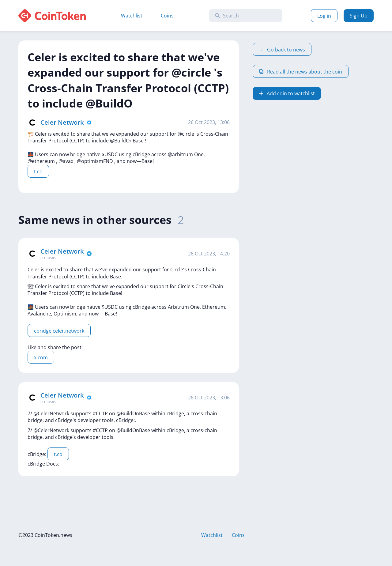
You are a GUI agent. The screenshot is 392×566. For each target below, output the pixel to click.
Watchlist (132, 16)
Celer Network (62, 122)
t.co (38, 172)
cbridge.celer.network (59, 331)
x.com (41, 357)
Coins (167, 16)
